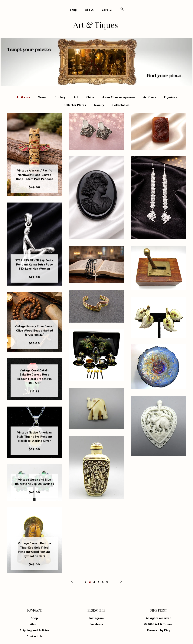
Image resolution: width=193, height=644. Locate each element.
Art (76, 97)
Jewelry (99, 105)
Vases (42, 97)
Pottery (60, 97)
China (90, 97)
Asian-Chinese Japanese (119, 97)
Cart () (107, 10)
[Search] (122, 10)
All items (23, 97)
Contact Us (34, 636)
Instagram (96, 618)
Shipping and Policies (34, 630)
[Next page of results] (121, 581)
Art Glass (150, 97)
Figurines (170, 97)
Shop (73, 10)
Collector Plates (75, 105)
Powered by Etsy (159, 630)
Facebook (96, 624)
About (89, 10)
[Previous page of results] (72, 581)
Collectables (121, 105)
